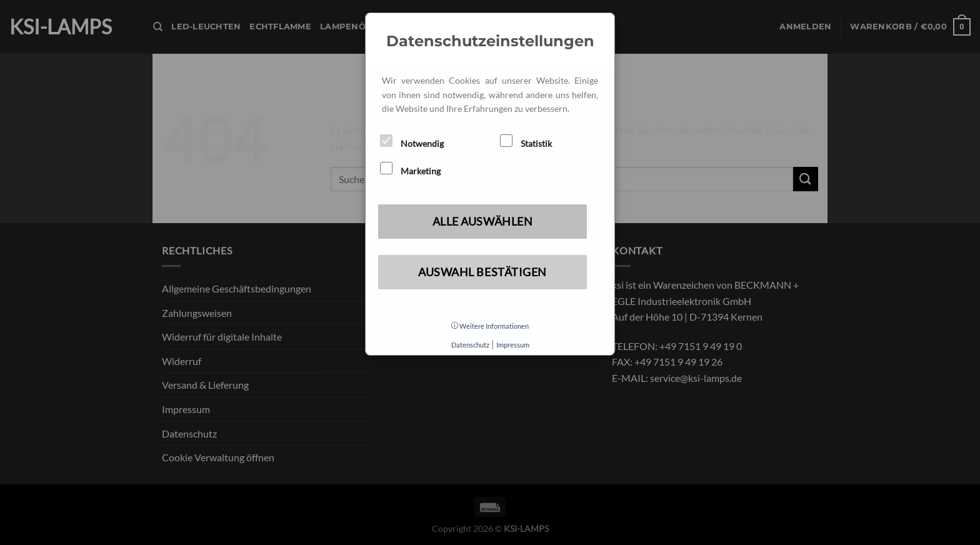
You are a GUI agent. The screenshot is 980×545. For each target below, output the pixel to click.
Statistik (526, 142)
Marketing (410, 169)
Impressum (513, 345)
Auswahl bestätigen (482, 272)
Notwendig (412, 142)
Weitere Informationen (490, 326)
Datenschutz (470, 345)
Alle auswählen (483, 221)
